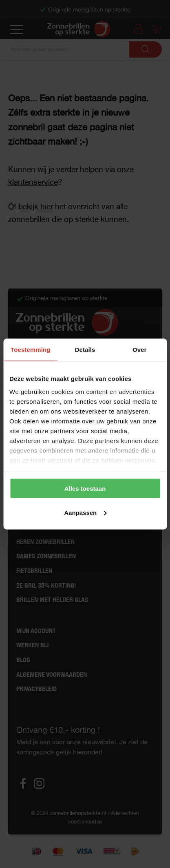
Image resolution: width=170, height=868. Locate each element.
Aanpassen (85, 512)
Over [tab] (140, 350)
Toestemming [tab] (31, 350)
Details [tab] (85, 350)
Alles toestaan (85, 489)
